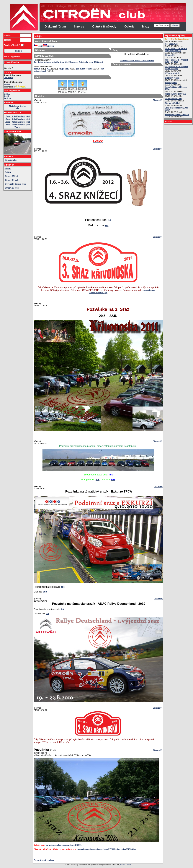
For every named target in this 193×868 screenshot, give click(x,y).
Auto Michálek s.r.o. (69, 62)
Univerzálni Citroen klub (15, 184)
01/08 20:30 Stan (173, 56)
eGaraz (8, 168)
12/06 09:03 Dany (173, 84)
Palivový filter (171, 83)
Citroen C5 (170, 55)
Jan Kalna (9, 78)
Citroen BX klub (12, 180)
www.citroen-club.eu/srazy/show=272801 (64, 845)
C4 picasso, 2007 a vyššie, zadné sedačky (177, 68)
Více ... (17, 127)
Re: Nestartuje (171, 44)
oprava (7, 84)
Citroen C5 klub (12, 176)
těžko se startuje (172, 73)
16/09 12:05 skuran (177, 40)
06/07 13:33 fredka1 (174, 74)
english (48, 46)
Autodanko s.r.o (86, 62)
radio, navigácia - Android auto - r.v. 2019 (176, 61)
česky (38, 46)
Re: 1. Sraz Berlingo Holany (177, 39)
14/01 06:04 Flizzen (174, 45)
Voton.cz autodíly (51, 62)
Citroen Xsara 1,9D (173, 99)
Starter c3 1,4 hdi (173, 103)
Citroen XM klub (12, 188)
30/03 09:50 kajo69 (176, 62)
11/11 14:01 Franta (174, 104)
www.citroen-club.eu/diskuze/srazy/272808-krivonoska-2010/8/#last (107, 849)
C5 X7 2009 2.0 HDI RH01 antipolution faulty (176, 50)
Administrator (11, 160)
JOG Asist (98, 62)
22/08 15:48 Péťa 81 (177, 116)
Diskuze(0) (157, 100)
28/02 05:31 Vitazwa (176, 89)
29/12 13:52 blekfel (176, 95)
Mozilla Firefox (125, 865)
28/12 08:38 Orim (177, 69)
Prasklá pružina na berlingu (177, 115)
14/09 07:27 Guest (177, 110)
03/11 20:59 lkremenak (176, 51)
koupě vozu (64, 69)
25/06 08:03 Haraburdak (176, 79)
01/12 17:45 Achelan (174, 100)
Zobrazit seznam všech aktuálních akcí (137, 61)
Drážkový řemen (172, 78)
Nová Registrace (12, 57)
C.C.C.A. (8, 172)
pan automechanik (84, 69)
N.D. (49, 69)
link (110, 220)
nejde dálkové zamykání (176, 94)
